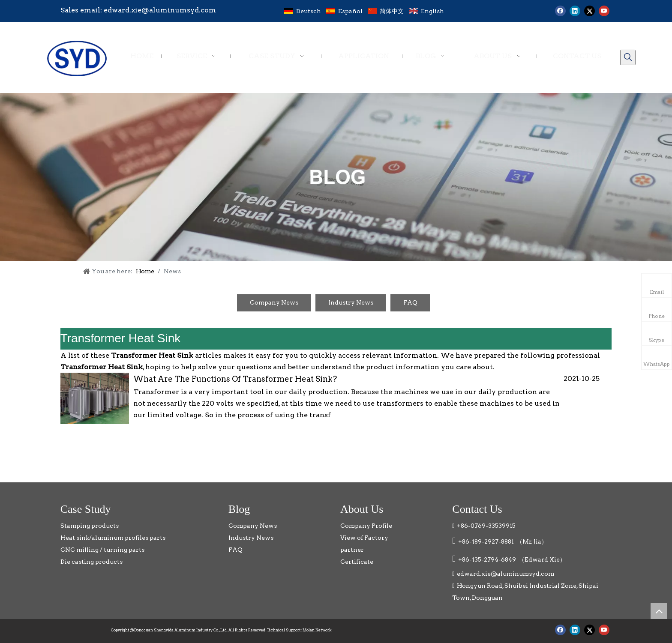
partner (352, 550)
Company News (274, 302)
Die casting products (91, 562)
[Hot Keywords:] (628, 57)
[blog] (336, 177)
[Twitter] (589, 11)
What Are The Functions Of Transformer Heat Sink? (235, 379)
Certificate (357, 562)
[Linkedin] (575, 11)
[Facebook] (560, 11)
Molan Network (317, 630)
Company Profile (366, 526)
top (659, 611)
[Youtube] (604, 11)
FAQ (410, 302)
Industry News (351, 302)
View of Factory (364, 538)
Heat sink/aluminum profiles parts (113, 538)
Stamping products (90, 526)
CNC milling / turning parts (102, 550)
